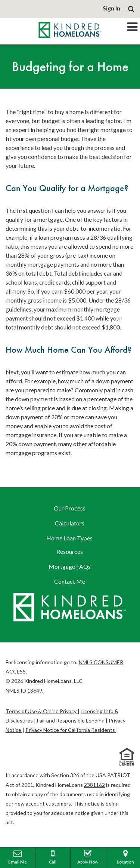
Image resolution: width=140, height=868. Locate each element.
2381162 (94, 785)
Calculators (70, 523)
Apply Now (88, 856)
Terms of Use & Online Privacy (42, 711)
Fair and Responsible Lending (71, 720)
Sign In (111, 8)
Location (125, 856)
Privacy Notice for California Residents (71, 730)
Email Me (18, 856)
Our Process (70, 508)
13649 (35, 691)
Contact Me (70, 581)
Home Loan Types (69, 538)
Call (53, 856)
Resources (70, 551)
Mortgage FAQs (70, 566)
